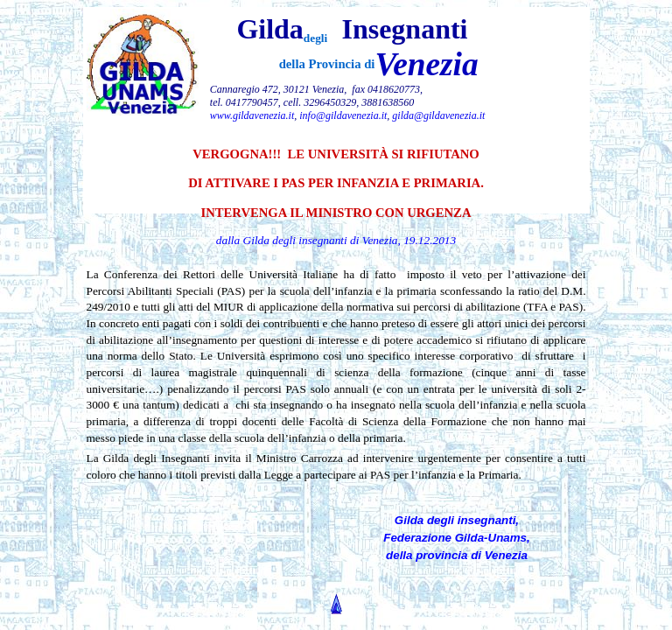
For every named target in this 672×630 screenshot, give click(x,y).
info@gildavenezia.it (343, 115)
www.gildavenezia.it (252, 115)
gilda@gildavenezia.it (438, 115)
